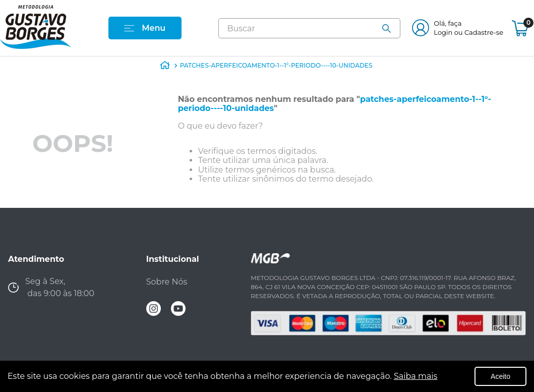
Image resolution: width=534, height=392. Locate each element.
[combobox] (309, 28)
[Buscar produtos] (391, 29)
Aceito (500, 376)
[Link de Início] (165, 68)
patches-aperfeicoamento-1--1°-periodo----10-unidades (276, 65)
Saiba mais (416, 376)
